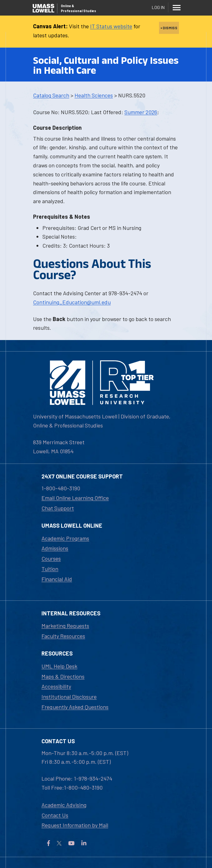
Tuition (50, 569)
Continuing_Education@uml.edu (72, 302)
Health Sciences (94, 95)
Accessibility (56, 686)
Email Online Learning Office (75, 498)
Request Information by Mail (75, 825)
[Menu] (176, 7)
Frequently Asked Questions (75, 707)
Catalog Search (51, 95)
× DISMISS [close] (169, 28)
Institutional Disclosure (69, 697)
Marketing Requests (65, 626)
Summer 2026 (141, 112)
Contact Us (55, 815)
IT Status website (111, 26)
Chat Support (58, 508)
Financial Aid (57, 579)
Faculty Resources (63, 636)
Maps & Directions (63, 676)
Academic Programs (65, 538)
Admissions (55, 548)
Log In (158, 7)
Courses (51, 558)
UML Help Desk (59, 666)
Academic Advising (64, 805)
